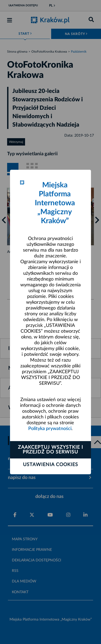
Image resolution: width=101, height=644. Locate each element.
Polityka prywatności (50, 429)
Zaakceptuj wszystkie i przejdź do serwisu (50, 450)
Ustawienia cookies (50, 465)
